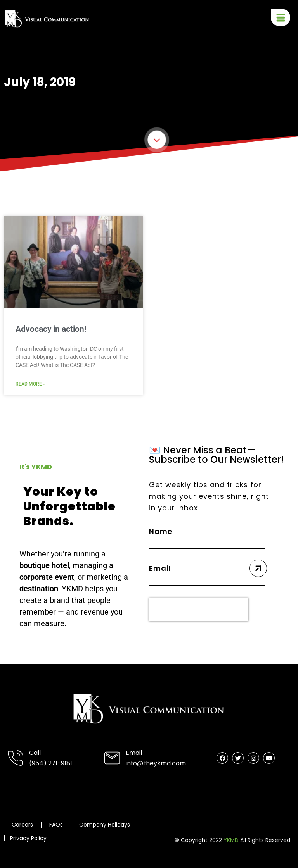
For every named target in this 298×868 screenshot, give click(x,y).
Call (35, 753)
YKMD (231, 840)
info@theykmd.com (156, 763)
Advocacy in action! (51, 329)
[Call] (16, 758)
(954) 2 (40, 763)
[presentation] (199, 610)
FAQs (56, 825)
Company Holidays (105, 825)
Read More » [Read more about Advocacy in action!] (30, 384)
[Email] (112, 758)
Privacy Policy (28, 839)
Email (134, 753)
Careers (22, 825)
